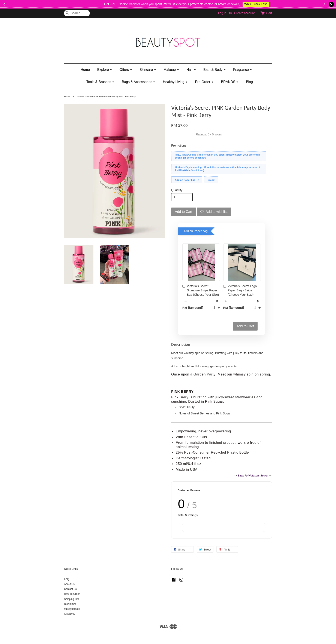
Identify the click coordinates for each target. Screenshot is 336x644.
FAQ (67, 579)
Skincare (148, 70)
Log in (222, 13)
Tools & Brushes (100, 82)
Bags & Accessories (139, 82)
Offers (126, 70)
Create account (244, 13)
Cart (269, 13)
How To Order (72, 594)
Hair (191, 70)
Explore (105, 70)
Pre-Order (204, 82)
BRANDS (230, 82)
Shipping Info (71, 599)
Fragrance (243, 70)
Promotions (179, 145)
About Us (69, 584)
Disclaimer (70, 604)
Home (85, 70)
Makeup (171, 70)
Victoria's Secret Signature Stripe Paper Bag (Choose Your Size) (201, 290)
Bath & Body (214, 70)
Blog (249, 82)
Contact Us (70, 589)
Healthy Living (175, 82)
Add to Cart (245, 326)
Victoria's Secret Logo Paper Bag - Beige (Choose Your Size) (240, 290)
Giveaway (70, 614)
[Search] (77, 13)
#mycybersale (72, 609)
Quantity (177, 190)
